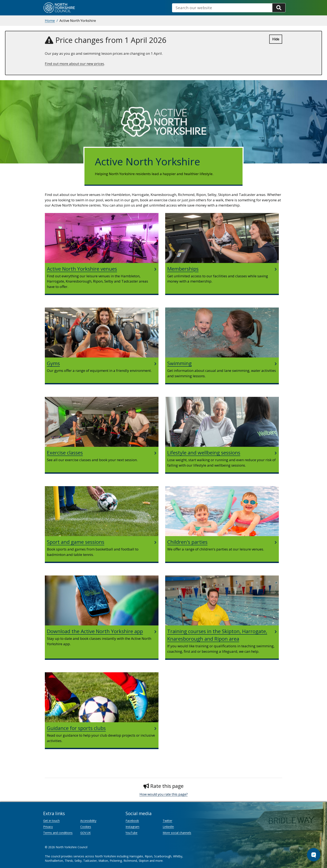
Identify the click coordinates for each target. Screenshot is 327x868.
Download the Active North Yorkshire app (95, 631)
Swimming (179, 363)
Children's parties (187, 542)
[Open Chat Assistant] (314, 855)
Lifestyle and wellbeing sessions (204, 453)
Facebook (132, 821)
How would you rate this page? (164, 794)
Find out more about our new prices (74, 64)
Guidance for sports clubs (76, 728)
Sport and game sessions (76, 542)
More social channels (177, 833)
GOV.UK (86, 833)
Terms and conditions (58, 833)
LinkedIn (168, 827)
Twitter (167, 821)
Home (50, 21)
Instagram (132, 827)
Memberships (183, 269)
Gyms (53, 363)
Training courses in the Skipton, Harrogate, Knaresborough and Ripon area (217, 635)
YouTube (131, 833)
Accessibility (88, 821)
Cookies (86, 827)
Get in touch (51, 821)
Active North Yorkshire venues (82, 269)
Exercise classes (65, 453)
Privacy (48, 827)
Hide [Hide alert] (276, 39)
